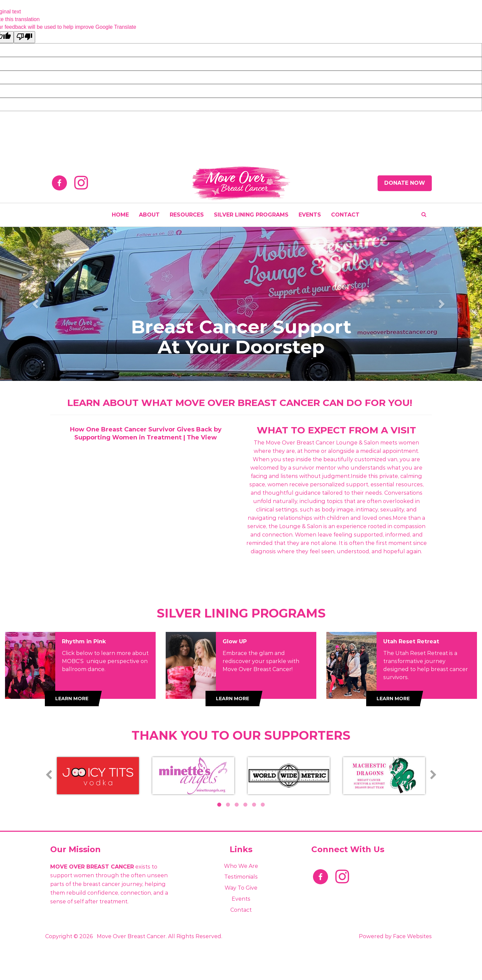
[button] (36, 304)
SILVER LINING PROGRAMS (251, 215)
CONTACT (345, 215)
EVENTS (310, 215)
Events (241, 899)
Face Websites (412, 936)
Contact (241, 910)
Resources (187, 215)
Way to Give (241, 888)
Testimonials (241, 877)
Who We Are (241, 866)
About (149, 215)
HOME (120, 215)
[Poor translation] (24, 37)
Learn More (72, 699)
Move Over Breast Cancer (131, 936)
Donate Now (405, 183)
